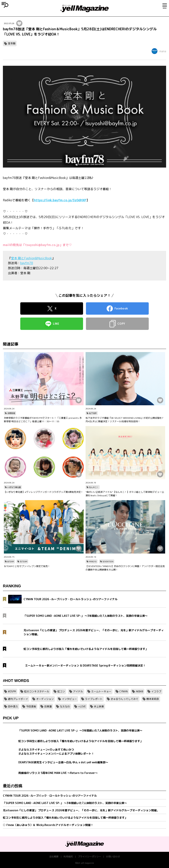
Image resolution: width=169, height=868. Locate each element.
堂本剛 (12, 43)
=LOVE (82, 706)
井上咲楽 (99, 706)
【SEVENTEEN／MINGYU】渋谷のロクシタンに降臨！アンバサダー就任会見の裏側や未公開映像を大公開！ (125, 568)
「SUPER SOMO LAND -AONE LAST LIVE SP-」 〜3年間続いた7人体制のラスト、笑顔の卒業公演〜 (65, 803)
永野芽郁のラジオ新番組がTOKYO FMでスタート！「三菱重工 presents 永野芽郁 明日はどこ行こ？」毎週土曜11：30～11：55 (43, 420)
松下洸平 (93, 413)
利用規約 (68, 857)
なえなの (65, 706)
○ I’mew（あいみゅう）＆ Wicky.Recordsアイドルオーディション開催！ (48, 825)
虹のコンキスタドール (37, 691)
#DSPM (12, 691)
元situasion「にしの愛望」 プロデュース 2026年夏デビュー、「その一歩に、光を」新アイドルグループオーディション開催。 (81, 810)
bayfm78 (27, 263)
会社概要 (54, 857)
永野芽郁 (11, 413)
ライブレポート (94, 699)
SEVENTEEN (108, 561)
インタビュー (69, 699)
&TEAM (11, 561)
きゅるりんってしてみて (124, 699)
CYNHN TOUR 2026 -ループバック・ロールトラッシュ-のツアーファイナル (50, 796)
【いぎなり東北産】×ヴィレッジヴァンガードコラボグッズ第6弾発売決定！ (43, 492)
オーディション (45, 699)
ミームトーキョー (101, 691)
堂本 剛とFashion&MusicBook (31, 258)
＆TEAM (24, 561)
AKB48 (139, 691)
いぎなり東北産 (14, 487)
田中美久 (13, 706)
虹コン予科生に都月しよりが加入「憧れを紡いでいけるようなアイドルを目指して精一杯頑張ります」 (65, 818)
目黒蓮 (48, 706)
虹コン (61, 691)
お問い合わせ (113, 857)
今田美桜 (31, 706)
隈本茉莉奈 (153, 699)
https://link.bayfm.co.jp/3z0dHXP (60, 200)
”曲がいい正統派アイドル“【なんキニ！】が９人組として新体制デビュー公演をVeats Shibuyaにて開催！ (125, 494)
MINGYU (93, 561)
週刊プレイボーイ (18, 699)
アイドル (78, 691)
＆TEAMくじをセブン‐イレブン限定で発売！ (27, 566)
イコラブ (156, 691)
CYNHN (124, 691)
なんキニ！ (94, 487)
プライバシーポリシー (89, 857)
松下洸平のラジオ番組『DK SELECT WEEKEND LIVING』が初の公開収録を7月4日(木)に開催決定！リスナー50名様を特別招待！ (124, 420)
